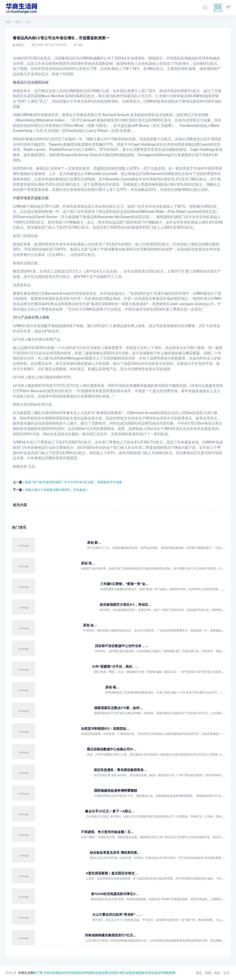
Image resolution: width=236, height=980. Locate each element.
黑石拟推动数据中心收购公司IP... (111, 749)
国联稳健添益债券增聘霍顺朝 (116, 791)
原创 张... (88, 563)
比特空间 (65, 973)
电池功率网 (158, 973)
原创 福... (112, 687)
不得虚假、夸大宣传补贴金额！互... (107, 832)
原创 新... (94, 543)
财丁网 (38, 973)
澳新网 (171, 973)
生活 (226, 973)
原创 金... (90, 625)
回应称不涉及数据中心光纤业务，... (121, 646)
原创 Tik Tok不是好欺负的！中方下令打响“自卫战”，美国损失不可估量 (73, 482)
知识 (217, 973)
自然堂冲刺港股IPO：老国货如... (105, 729)
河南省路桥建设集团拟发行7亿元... (111, 935)
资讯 (18, 22)
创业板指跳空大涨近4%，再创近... (126, 605)
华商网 (88, 973)
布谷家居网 (100, 973)
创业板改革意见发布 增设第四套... (115, 853)
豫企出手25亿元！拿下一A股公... (110, 811)
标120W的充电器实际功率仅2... (115, 894)
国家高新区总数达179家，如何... (118, 708)
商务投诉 (77, 973)
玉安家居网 (131, 973)
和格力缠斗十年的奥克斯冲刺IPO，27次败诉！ (57, 490)
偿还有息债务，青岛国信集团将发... (120, 770)
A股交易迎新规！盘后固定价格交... (112, 873)
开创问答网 (51, 973)
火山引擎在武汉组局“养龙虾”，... (117, 915)
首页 (8, 22)
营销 (208, 973)
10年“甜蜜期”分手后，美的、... (115, 667)
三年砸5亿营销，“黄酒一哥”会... (124, 584)
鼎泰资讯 (145, 973)
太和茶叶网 (115, 973)
